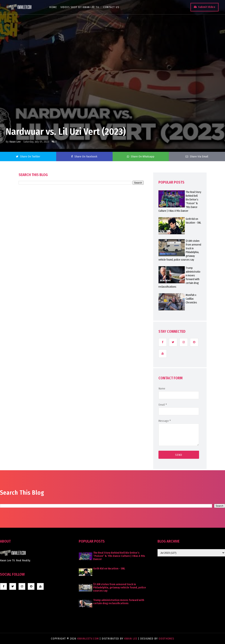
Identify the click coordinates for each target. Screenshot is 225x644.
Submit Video (204, 7)
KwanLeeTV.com (88, 639)
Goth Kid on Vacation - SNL (109, 569)
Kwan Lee (15, 142)
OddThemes (166, 639)
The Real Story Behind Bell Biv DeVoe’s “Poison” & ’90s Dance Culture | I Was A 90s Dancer (119, 556)
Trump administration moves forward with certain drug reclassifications (119, 602)
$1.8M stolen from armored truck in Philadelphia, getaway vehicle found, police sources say (120, 588)
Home (55, 7)
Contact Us (114, 7)
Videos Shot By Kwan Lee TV (82, 7)
